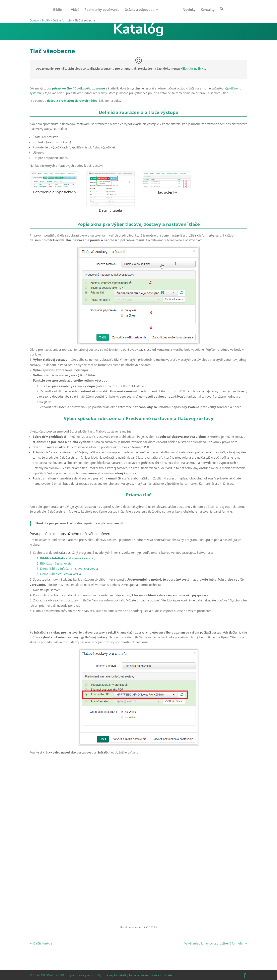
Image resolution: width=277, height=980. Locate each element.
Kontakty (206, 10)
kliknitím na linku (193, 69)
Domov (34, 20)
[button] (221, 12)
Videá (76, 10)
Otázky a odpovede (141, 10)
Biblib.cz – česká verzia (56, 563)
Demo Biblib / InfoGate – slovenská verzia (69, 569)
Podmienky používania (103, 10)
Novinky (188, 10)
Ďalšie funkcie (62, 20)
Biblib (59, 10)
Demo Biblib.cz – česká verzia (60, 574)
